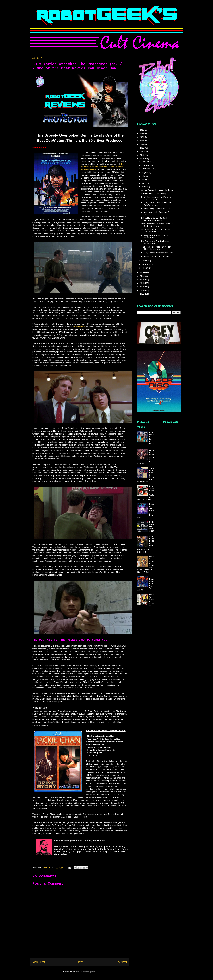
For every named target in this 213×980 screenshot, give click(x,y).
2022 (142, 144)
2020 (142, 151)
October (146, 165)
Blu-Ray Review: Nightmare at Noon (157, 253)
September (147, 169)
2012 (142, 290)
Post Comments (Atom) (86, 972)
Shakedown (80, 327)
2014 (142, 283)
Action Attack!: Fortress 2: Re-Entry (157, 190)
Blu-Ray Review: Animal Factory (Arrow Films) (155, 236)
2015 (142, 280)
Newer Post (39, 962)
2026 (142, 130)
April (144, 187)
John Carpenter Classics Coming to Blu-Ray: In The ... (157, 225)
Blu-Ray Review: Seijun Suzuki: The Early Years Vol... (157, 204)
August (145, 172)
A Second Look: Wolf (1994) (154, 193)
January (145, 268)
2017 (142, 272)
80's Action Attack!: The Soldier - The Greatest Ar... (156, 231)
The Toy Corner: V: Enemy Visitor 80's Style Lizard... (156, 248)
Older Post (121, 962)
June (144, 180)
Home (80, 962)
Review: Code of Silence (152, 600)
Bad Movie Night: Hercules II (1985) (157, 209)
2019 (142, 155)
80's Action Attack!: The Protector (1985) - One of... (157, 198)
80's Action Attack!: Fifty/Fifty (155, 256)
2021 (142, 148)
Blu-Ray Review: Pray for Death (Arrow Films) (155, 242)
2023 (142, 141)
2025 (142, 133)
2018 (142, 159)
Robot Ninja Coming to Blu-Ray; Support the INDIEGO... (156, 219)
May (144, 183)
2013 (142, 287)
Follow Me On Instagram (152, 526)
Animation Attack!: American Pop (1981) (156, 213)
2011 (142, 294)
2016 (142, 276)
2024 (142, 137)
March (145, 261)
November (147, 162)
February (146, 264)
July (144, 176)
